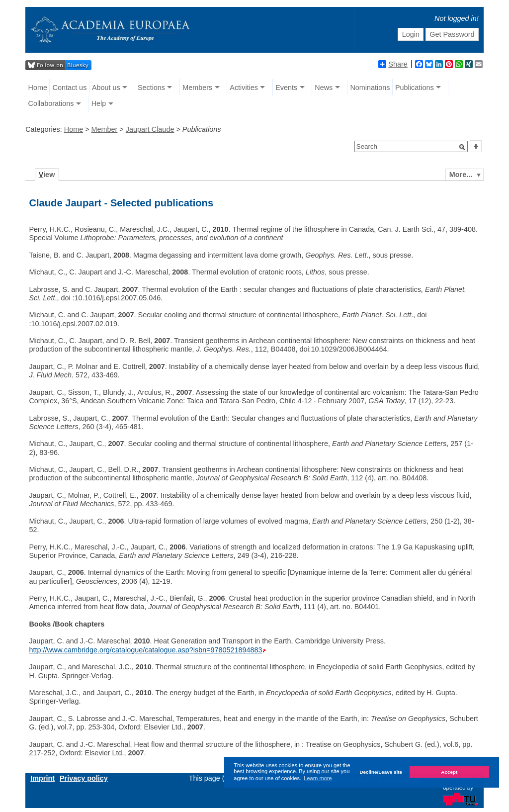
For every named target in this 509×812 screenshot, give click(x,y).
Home (38, 88)
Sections (151, 88)
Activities (244, 88)
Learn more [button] (318, 778)
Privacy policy (84, 778)
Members (197, 88)
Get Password (452, 34)
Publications (415, 88)
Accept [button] (449, 772)
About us (106, 88)
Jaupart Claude (150, 129)
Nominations (370, 88)
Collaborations (51, 103)
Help (99, 103)
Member (105, 129)
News (324, 88)
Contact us (70, 88)
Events (286, 88)
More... (461, 175)
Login (411, 34)
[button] (462, 147)
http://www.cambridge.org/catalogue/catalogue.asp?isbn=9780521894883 (145, 650)
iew (47, 175)
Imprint (42, 778)
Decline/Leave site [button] (381, 772)
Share (393, 64)
